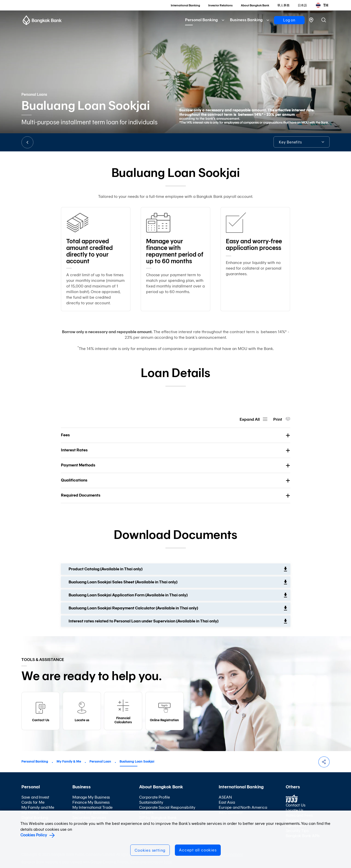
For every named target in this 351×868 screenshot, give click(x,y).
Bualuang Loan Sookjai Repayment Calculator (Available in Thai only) (133, 608)
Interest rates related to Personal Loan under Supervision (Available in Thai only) (144, 621)
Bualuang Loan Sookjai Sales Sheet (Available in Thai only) (123, 582)
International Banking (185, 5)
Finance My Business (91, 802)
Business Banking (246, 20)
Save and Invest (35, 797)
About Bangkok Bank (255, 5)
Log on (289, 20)
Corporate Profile (155, 797)
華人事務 (283, 5)
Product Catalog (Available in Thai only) (106, 569)
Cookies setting (150, 850)
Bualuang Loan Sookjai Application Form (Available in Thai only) (128, 595)
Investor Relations (220, 5)
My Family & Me (69, 761)
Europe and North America (243, 807)
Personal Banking (201, 20)
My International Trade (93, 807)
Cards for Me (33, 802)
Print (278, 419)
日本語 (302, 5)
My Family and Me (38, 807)
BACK (27, 142)
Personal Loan (100, 761)
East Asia (227, 802)
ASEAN (225, 797)
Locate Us (295, 810)
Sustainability (151, 802)
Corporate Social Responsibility (167, 807)
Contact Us (296, 805)
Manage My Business (91, 797)
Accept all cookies (198, 850)
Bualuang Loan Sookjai (137, 761)
